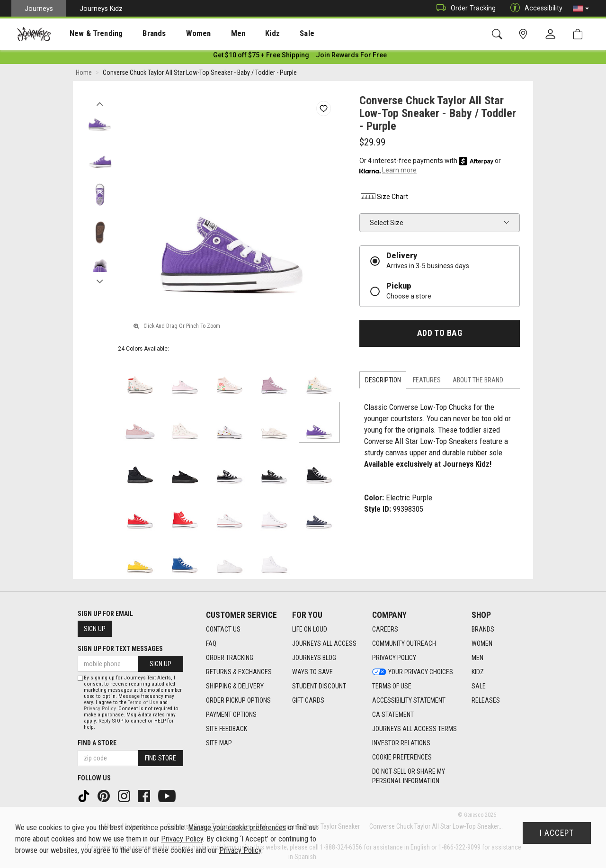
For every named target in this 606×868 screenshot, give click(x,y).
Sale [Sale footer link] (479, 687)
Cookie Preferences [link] (402, 758)
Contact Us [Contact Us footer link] (223, 630)
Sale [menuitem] (274, 34)
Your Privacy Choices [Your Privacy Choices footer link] (413, 672)
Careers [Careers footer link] (385, 630)
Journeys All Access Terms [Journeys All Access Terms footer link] (414, 729)
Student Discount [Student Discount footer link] (319, 687)
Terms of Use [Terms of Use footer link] (392, 687)
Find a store (97, 743)
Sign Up (95, 629)
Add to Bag (440, 335)
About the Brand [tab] (478, 382)
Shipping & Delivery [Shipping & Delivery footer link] (235, 687)
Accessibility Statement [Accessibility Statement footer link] (409, 701)
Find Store (160, 758)
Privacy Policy (100, 709)
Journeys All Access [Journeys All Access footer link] (324, 644)
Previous (100, 103)
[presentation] (88, 33)
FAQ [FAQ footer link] (211, 644)
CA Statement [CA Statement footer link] (393, 715)
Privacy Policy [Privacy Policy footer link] (394, 658)
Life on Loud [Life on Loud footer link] (310, 630)
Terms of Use (143, 702)
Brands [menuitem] (139, 34)
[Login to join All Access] (261, 57)
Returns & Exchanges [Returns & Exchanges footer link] (239, 672)
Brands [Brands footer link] (483, 630)
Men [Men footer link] (477, 658)
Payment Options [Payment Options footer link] (231, 715)
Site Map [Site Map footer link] (219, 743)
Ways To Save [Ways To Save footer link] (312, 672)
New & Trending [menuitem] (87, 34)
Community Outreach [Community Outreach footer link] (404, 644)
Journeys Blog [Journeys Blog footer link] (314, 658)
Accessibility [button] (534, 8)
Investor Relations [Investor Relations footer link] (401, 743)
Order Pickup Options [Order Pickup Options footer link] (238, 701)
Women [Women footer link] (482, 644)
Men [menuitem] (213, 34)
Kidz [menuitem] (244, 34)
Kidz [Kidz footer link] (478, 672)
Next (100, 281)
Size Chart (384, 199)
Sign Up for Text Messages (120, 649)
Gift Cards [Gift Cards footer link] (308, 701)
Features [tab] (427, 382)
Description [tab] (383, 382)
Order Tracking (464, 8)
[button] (581, 9)
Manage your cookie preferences (237, 827)
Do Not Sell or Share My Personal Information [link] (409, 777)
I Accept (557, 833)
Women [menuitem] (178, 34)
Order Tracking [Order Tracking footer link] (230, 658)
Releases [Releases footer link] (486, 701)
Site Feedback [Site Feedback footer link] (227, 729)
